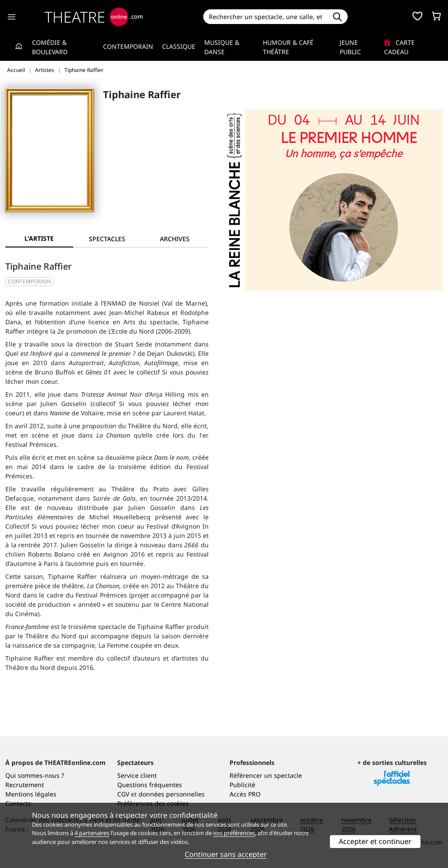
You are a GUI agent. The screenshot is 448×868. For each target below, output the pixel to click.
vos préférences (234, 833)
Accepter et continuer (375, 841)
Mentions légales (31, 794)
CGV (123, 794)
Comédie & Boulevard (50, 47)
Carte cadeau (399, 47)
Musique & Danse (222, 47)
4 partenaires (92, 833)
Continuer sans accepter (226, 854)
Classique (179, 46)
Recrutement (25, 785)
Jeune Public (350, 47)
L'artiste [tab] (39, 238)
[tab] (107, 239)
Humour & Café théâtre (288, 47)
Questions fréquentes (150, 785)
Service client (137, 775)
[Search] (266, 17)
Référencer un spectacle (266, 775)
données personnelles (172, 794)
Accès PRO (245, 794)
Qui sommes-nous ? (35, 775)
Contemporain (128, 46)
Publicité (242, 785)
